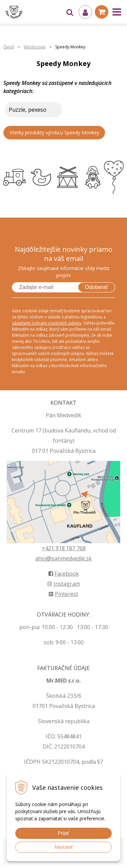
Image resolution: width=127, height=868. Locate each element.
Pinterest (63, 594)
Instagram (64, 584)
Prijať (63, 833)
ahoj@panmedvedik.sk (63, 558)
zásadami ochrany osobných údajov (47, 323)
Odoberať (97, 287)
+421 (49, 548)
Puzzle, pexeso (28, 110)
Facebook (64, 574)
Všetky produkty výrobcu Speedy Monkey (54, 132)
